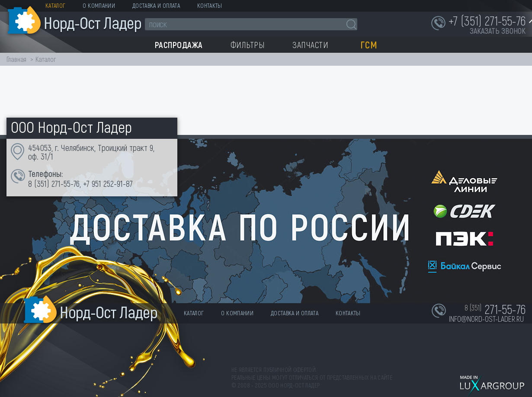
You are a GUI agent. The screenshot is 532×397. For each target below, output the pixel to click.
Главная (16, 59)
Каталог (55, 5)
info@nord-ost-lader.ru (486, 319)
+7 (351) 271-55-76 (487, 20)
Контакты (210, 5)
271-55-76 (66, 183)
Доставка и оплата (156, 5)
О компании (99, 5)
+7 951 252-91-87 (108, 183)
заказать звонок (498, 31)
